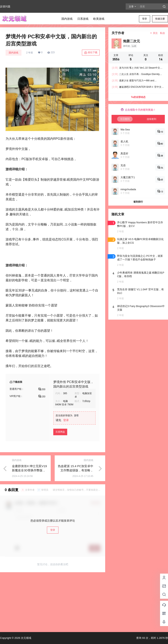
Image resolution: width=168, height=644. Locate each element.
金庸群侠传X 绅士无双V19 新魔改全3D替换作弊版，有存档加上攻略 (29, 470)
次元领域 (26, 638)
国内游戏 (14, 53)
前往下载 (91, 53)
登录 (145, 19)
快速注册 (160, 19)
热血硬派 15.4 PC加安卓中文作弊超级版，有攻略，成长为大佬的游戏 (76, 470)
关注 (154, 33)
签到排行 (138, 202)
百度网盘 (60, 432)
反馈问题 (5, 6)
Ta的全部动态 (138, 97)
